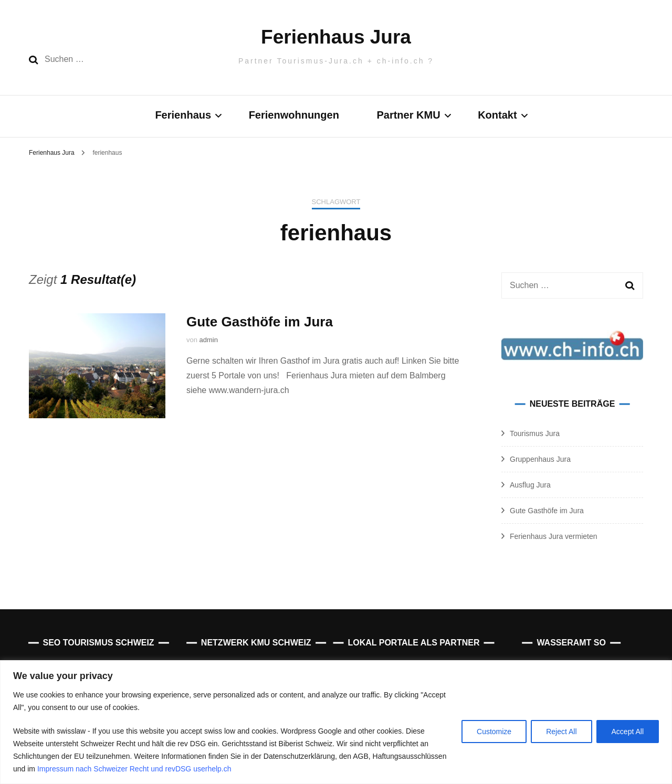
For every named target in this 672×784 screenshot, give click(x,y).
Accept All (628, 732)
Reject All (561, 732)
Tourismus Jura (535, 433)
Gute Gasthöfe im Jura (260, 322)
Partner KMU (408, 115)
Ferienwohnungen (294, 115)
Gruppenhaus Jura (540, 459)
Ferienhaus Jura (336, 37)
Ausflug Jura (530, 485)
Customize (494, 732)
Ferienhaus (183, 115)
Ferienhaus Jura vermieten (554, 536)
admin (209, 340)
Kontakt (497, 115)
